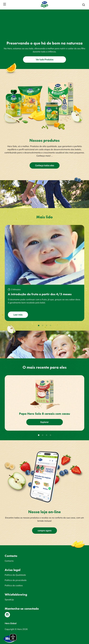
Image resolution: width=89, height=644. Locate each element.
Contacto (9, 561)
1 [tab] (39, 326)
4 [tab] (50, 326)
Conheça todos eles (45, 165)
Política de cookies (14, 585)
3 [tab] (47, 326)
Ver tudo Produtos (45, 59)
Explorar (44, 422)
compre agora (44, 531)
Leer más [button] (18, 315)
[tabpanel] (44, 273)
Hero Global (11, 623)
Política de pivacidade (16, 580)
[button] (84, 5)
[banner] (44, 4)
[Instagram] (7, 615)
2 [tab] (43, 326)
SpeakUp (9, 600)
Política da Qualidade (15, 575)
